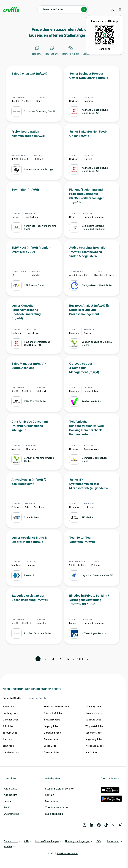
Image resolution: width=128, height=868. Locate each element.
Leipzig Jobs (51, 726)
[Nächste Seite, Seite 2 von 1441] (88, 659)
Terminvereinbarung (57, 807)
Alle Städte (91, 752)
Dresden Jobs (52, 752)
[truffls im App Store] (111, 790)
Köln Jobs (8, 726)
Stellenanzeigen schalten (60, 789)
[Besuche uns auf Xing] (120, 825)
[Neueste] (37, 52)
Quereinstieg (12, 814)
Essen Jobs (50, 746)
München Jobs (10, 720)
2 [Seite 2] (46, 659)
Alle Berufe (11, 795)
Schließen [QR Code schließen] (105, 49)
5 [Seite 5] (68, 659)
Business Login (54, 814)
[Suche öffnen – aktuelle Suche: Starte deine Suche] (63, 9)
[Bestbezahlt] (52, 52)
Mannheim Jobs (11, 752)
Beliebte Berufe (37, 698)
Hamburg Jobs (10, 713)
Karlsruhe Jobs (94, 733)
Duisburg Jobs (93, 720)
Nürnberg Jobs (93, 707)
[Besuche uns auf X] (113, 825)
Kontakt (50, 795)
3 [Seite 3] (53, 659)
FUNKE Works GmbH (67, 853)
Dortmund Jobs (52, 733)
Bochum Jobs (10, 733)
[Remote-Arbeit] (71, 52)
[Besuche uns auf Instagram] (84, 825)
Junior (7, 801)
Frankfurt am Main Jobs (57, 707)
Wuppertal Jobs (94, 726)
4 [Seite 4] (61, 659)
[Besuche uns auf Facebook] (99, 825)
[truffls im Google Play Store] (111, 799)
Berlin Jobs (9, 707)
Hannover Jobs (94, 713)
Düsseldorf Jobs (53, 713)
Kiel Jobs (8, 739)
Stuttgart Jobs (52, 720)
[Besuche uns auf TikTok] (106, 825)
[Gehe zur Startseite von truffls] (11, 9)
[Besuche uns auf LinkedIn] (91, 825)
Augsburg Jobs (94, 739)
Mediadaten (52, 801)
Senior (8, 807)
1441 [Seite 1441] (80, 659)
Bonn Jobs (8, 746)
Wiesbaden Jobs (95, 746)
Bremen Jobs (51, 739)
